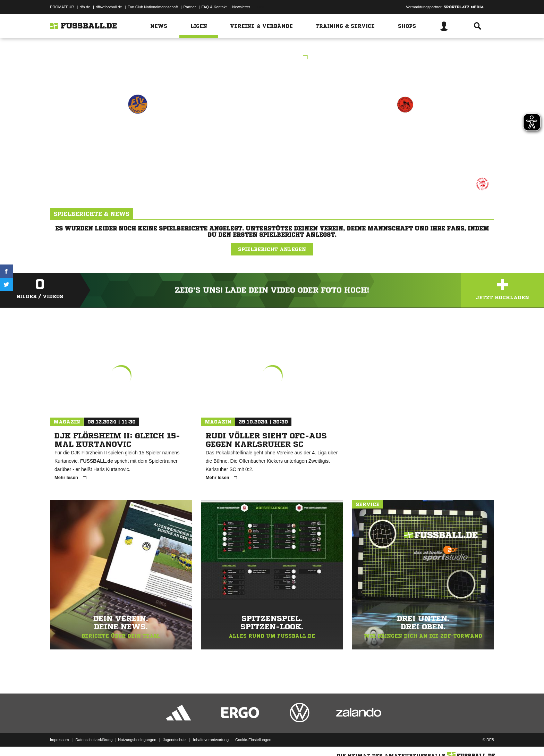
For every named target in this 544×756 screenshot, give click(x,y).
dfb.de (85, 7)
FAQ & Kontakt (214, 7)
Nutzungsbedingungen (137, 740)
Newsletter (241, 7)
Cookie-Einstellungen (253, 740)
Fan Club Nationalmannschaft (153, 7)
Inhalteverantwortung (211, 740)
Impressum (59, 740)
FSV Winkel (138, 134)
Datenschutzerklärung (94, 740)
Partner (190, 7)
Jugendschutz (175, 740)
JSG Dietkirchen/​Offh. (405, 134)
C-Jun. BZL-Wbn (272, 58)
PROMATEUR (62, 7)
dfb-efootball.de (109, 7)
